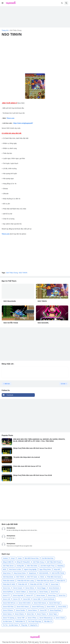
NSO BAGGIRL (43, 323)
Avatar (20, 558)
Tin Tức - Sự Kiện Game (10, 625)
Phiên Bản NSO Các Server (45, 581)
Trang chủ (5, 30)
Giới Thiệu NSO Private (54, 562)
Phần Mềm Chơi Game (54, 577)
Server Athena (30, 588)
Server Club (33, 592)
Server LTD (17, 599)
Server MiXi (27, 599)
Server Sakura (7, 614)
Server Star (30, 614)
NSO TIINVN (23, 273)
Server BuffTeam (8, 592)
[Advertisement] (35, 17)
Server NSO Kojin (55, 603)
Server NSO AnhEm (25, 603)
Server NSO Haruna (40, 603)
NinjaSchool (32, 573)
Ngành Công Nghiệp (30, 569)
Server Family (44, 592)
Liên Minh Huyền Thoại (47, 566)
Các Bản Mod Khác (48, 558)
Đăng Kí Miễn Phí (8, 562)
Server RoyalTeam (55, 610)
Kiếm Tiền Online (32, 566)
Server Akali (55, 584)
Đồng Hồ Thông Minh (23, 562)
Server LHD (7, 599)
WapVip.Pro (34, 625)
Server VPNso (32, 618)
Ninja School (7, 573)
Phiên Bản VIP (23, 584)
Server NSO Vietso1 (23, 607)
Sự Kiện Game (7, 621)
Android (5, 558)
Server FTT (6, 595)
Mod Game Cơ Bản (15, 569)
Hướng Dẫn (20, 566)
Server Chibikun (21, 592)
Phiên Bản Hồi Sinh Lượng (26, 581)
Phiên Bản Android (9, 581)
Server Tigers (53, 614)
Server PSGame (8, 610)
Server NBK (37, 599)
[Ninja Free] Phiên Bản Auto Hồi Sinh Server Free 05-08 (33, 475)
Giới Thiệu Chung (16, 30)
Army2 (13, 558)
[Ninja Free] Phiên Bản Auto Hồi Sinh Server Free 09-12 (33, 448)
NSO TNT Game (32, 577)
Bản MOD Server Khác (32, 558)
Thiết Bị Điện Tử (20, 621)
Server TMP (21, 618)
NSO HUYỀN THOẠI (11, 323)
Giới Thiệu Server (8, 566)
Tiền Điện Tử (48, 621)
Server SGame (19, 614)
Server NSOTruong (38, 607)
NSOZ (42, 577)
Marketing (60, 566)
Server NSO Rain (8, 607)
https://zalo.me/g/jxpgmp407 (23, 123)
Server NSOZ (62, 607)
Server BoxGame (54, 588)
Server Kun (62, 595)
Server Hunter (41, 595)
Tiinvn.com (10, 118)
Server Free (54, 592)
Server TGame (41, 614)
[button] (3, 3)
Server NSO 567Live (9, 603)
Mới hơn (7, 384)
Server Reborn (33, 610)
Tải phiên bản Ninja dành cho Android (27, 457)
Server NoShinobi (49, 599)
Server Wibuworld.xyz (46, 618)
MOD (5, 569)
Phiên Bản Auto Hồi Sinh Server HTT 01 (27, 466)
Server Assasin (18, 588)
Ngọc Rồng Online (45, 569)
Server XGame (60, 618)
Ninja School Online (20, 573)
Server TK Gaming (9, 618)
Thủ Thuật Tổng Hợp (34, 621)
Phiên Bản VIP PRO (36, 584)
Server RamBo (21, 610)
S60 (47, 584)
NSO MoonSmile (10, 301)
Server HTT (30, 595)
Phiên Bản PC (61, 581)
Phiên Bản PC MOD (9, 584)
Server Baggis (41, 588)
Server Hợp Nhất (18, 595)
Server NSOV (51, 607)
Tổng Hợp (24, 625)
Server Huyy (52, 595)
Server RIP (43, 610)
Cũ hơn (63, 384)
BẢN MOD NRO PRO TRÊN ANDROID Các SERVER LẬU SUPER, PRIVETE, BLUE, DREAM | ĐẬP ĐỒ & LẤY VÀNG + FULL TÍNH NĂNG (39, 440)
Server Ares (7, 588)
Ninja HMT (57, 569)
